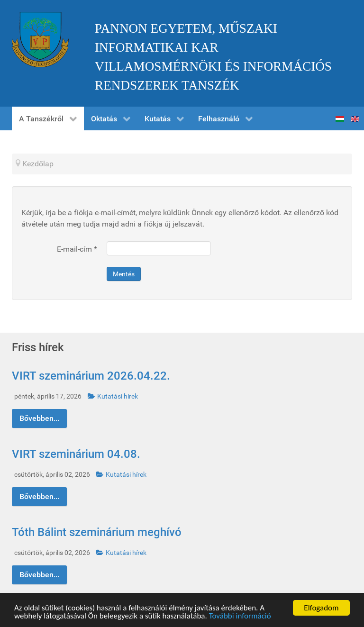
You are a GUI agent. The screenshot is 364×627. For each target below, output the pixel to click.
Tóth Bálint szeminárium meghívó (97, 532)
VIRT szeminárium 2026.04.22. (91, 376)
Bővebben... (39, 418)
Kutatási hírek (113, 396)
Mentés (124, 274)
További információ (240, 616)
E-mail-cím (77, 249)
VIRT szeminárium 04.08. (76, 454)
